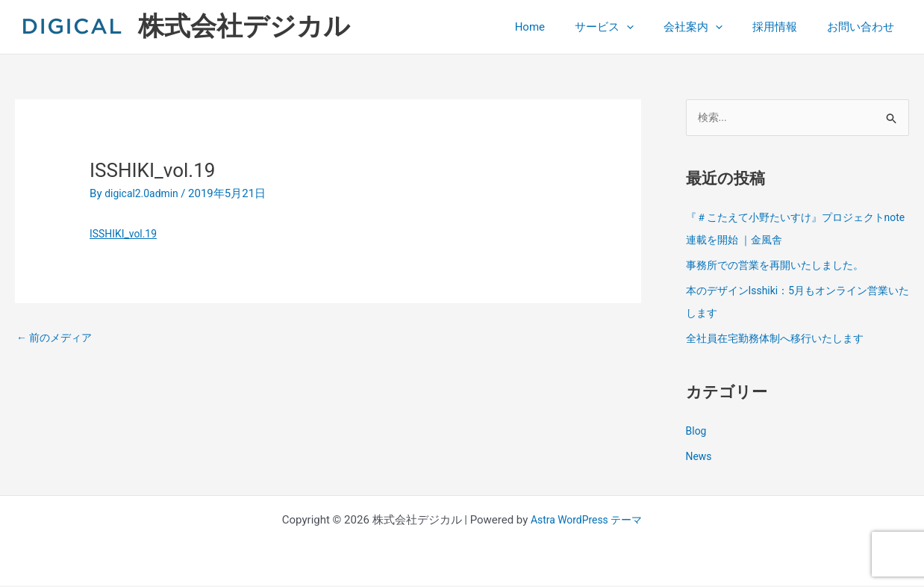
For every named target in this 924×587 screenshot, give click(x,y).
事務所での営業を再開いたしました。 (781, 267)
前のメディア (57, 338)
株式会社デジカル (244, 27)
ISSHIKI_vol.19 (126, 234)
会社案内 (712, 27)
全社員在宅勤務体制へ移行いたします (781, 340)
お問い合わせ (864, 27)
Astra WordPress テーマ (586, 521)
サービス (630, 27)
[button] (653, 27)
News (700, 458)
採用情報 (786, 27)
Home (564, 27)
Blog (697, 432)
